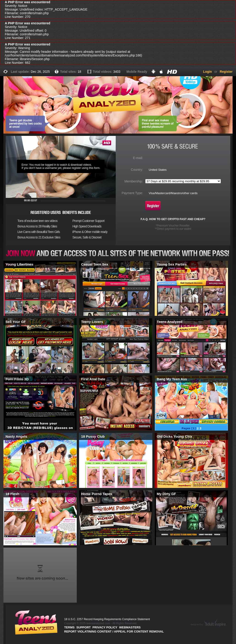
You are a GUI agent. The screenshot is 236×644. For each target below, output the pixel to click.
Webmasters (130, 627)
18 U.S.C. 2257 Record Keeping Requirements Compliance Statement (107, 619)
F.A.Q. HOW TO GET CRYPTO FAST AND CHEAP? (173, 219)
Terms (69, 627)
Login (207, 72)
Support (84, 627)
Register (226, 72)
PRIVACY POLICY (105, 627)
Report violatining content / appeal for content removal (114, 631)
